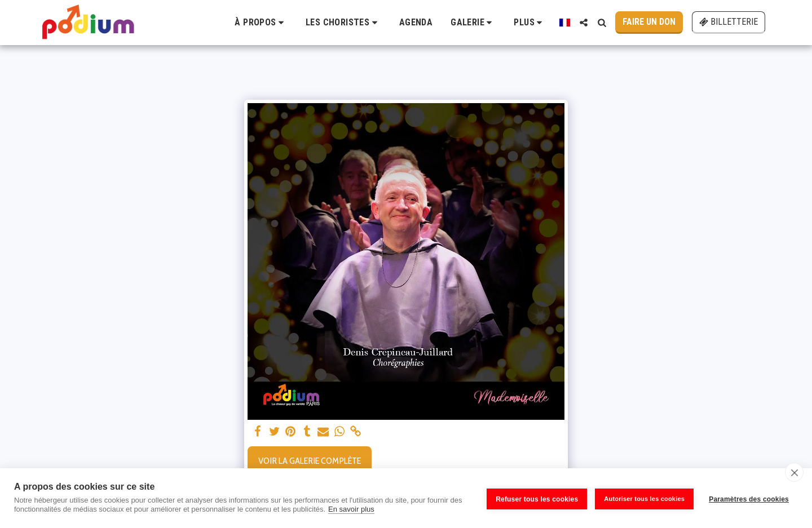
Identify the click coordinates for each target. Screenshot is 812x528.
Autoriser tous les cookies (643, 498)
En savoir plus (351, 509)
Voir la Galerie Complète (310, 460)
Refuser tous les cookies (535, 498)
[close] (794, 472)
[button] (261, 23)
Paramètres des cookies (749, 498)
